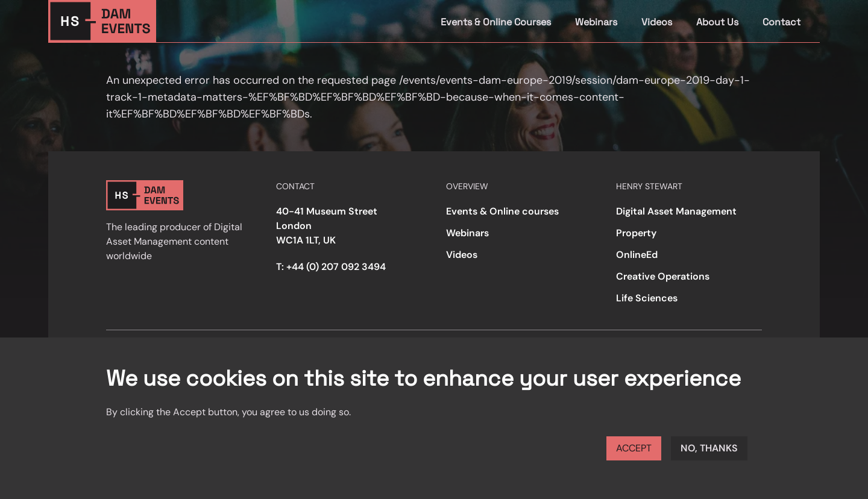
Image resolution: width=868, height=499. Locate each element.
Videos (657, 22)
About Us (717, 22)
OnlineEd (637, 255)
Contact (782, 22)
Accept (634, 448)
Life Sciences (647, 298)
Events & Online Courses (496, 22)
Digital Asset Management (676, 211)
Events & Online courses (502, 211)
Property (636, 233)
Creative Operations (663, 276)
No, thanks (709, 448)
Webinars (596, 22)
